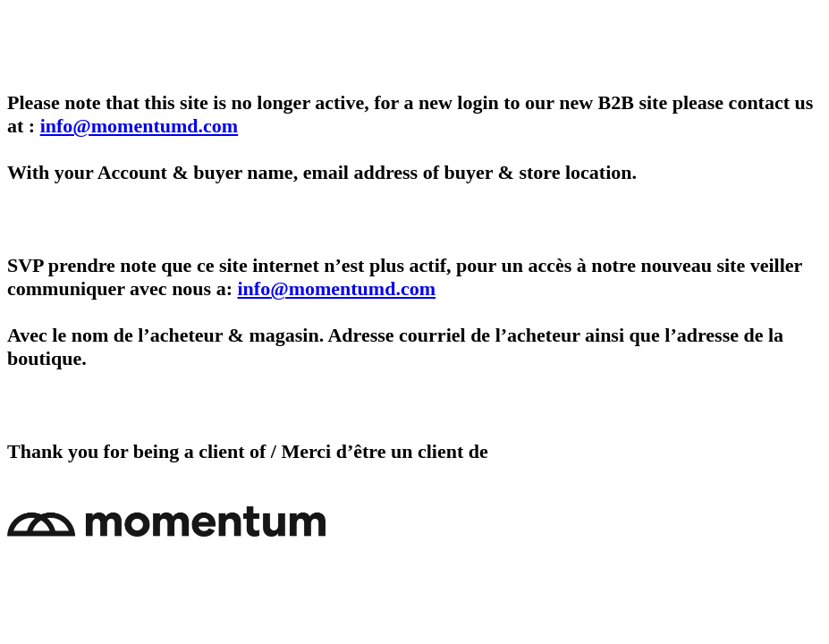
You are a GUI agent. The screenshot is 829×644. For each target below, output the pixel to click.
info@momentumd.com (140, 126)
